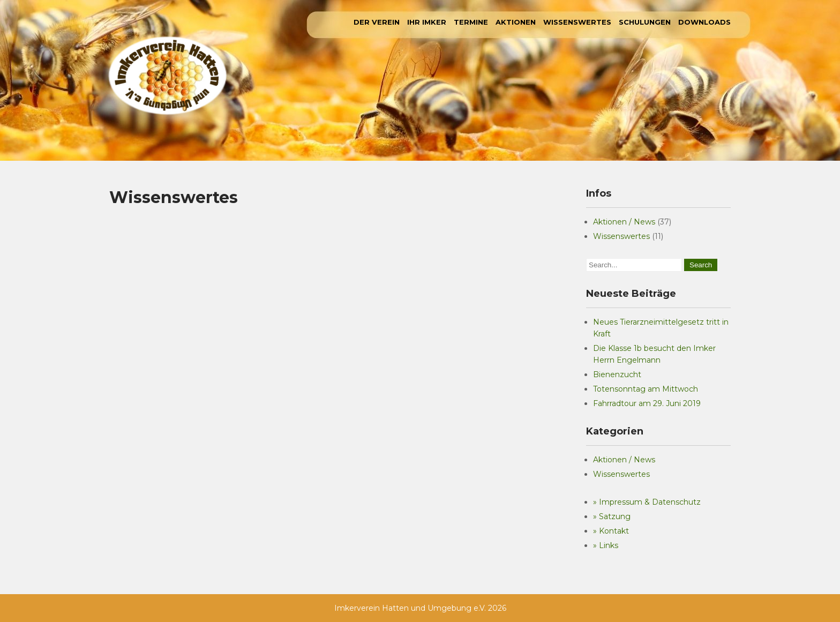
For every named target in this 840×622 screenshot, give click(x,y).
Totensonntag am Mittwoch (646, 389)
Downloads (704, 22)
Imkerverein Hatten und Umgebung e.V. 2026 (420, 608)
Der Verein (377, 22)
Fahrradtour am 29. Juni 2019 (647, 403)
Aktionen (516, 22)
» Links (606, 545)
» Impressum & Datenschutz (647, 502)
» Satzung (612, 516)
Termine (471, 22)
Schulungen (645, 22)
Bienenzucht (617, 374)
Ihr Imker (427, 22)
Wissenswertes (577, 22)
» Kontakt (611, 531)
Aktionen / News (624, 222)
